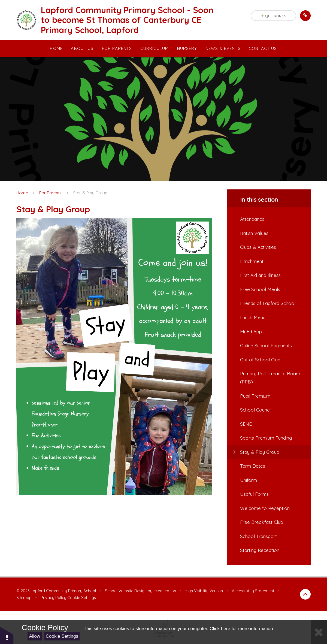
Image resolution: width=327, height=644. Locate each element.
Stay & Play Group (90, 193)
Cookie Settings (62, 636)
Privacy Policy (53, 598)
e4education (165, 591)
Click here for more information (241, 629)
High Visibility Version (204, 591)
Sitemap (24, 598)
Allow (35, 636)
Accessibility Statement (253, 591)
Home (22, 193)
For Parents (50, 193)
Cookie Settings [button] (82, 598)
